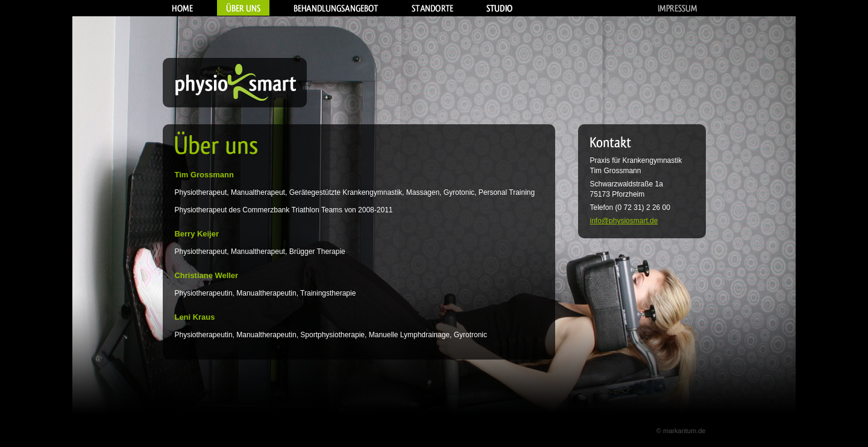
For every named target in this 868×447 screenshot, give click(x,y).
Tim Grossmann (616, 171)
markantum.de (684, 431)
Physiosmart (235, 83)
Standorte (432, 8)
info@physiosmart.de (624, 221)
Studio (499, 8)
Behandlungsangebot (336, 8)
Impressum (677, 8)
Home (182, 8)
